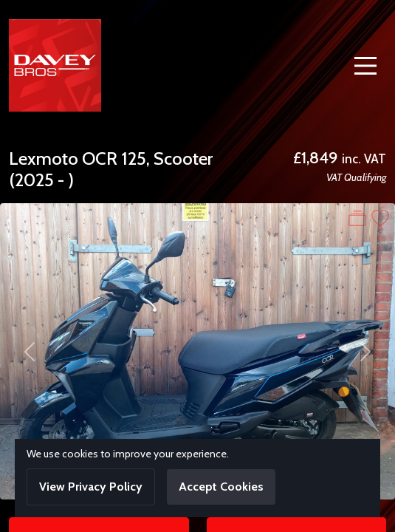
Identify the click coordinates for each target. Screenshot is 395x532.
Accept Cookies (221, 487)
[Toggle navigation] (365, 66)
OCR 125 (114, 158)
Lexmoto (44, 158)
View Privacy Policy (91, 487)
